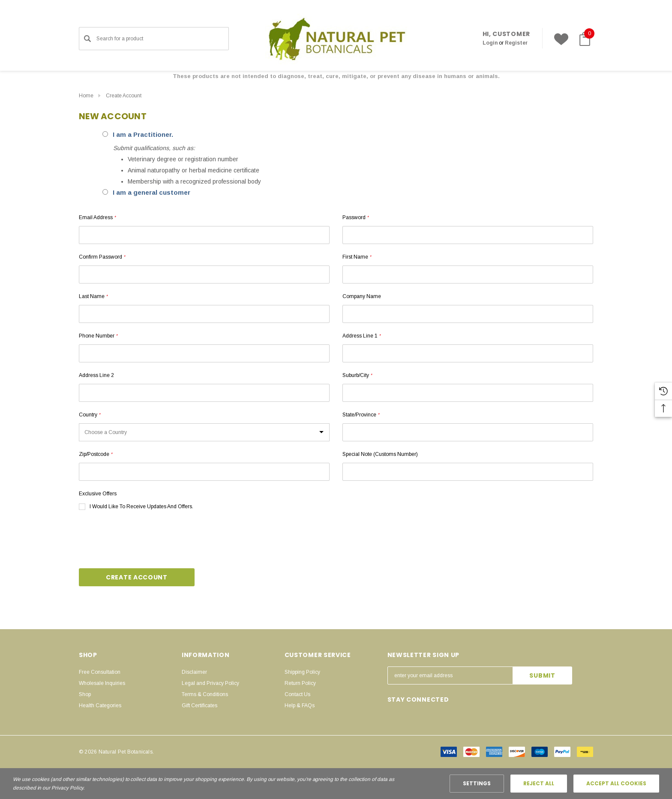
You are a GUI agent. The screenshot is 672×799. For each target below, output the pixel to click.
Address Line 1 (361, 336)
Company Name (362, 296)
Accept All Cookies (616, 783)
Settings (477, 783)
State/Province (361, 415)
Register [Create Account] (516, 43)
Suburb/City (357, 375)
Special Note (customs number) (380, 454)
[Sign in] (490, 43)
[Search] (87, 39)
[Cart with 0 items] (583, 39)
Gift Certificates (199, 706)
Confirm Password (102, 257)
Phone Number (98, 336)
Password (355, 217)
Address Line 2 (96, 375)
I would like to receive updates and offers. (141, 507)
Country (90, 415)
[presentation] (144, 540)
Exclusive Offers (98, 494)
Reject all (539, 783)
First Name (357, 257)
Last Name (93, 296)
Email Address (97, 217)
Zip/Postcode (96, 454)
